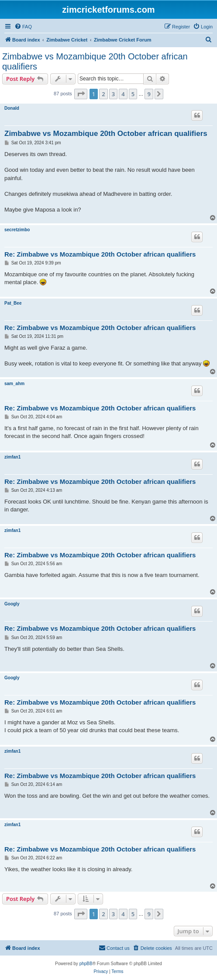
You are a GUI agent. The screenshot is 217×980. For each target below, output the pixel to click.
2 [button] (103, 94)
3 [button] (113, 94)
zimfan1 (12, 457)
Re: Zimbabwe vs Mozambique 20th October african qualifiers (100, 254)
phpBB (86, 964)
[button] (81, 94)
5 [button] (133, 94)
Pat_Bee (13, 303)
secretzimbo (17, 230)
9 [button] (149, 94)
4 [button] (123, 94)
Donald (12, 108)
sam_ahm (14, 384)
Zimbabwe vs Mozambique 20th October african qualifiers (95, 61)
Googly (12, 604)
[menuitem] (23, 27)
